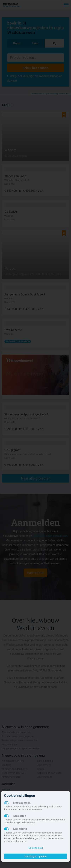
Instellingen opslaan (36, 856)
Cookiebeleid (36, 848)
